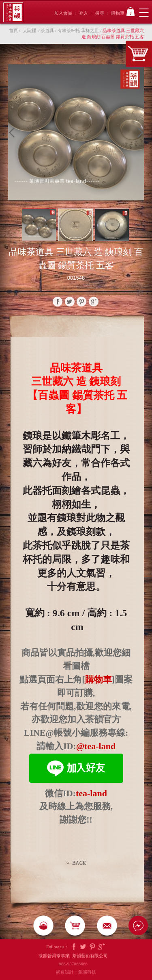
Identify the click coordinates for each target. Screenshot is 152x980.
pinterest (81, 302)
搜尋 (100, 13)
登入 (83, 13)
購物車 (123, 12)
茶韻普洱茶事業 (13, 12)
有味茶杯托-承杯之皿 (78, 30)
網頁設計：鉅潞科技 (76, 972)
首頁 (13, 30)
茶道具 (47, 30)
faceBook (58, 302)
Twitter (83, 947)
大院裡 (29, 30)
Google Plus (102, 947)
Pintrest (92, 947)
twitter (70, 302)
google (94, 302)
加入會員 (63, 13)
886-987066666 (76, 964)
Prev (14, 132)
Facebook (74, 947)
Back (76, 863)
